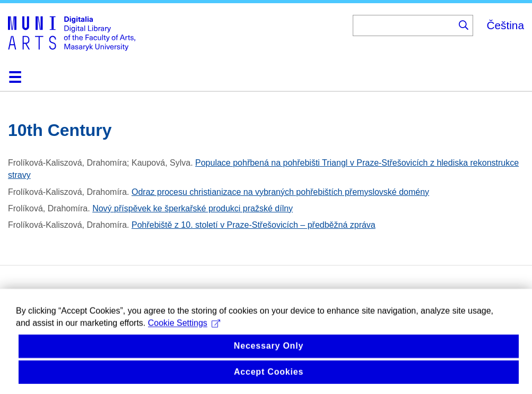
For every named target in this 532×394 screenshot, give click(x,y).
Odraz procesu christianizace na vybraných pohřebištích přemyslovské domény (280, 192)
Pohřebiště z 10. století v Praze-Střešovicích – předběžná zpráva (254, 225)
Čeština (505, 25)
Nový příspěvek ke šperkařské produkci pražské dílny (193, 208)
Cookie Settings (184, 333)
